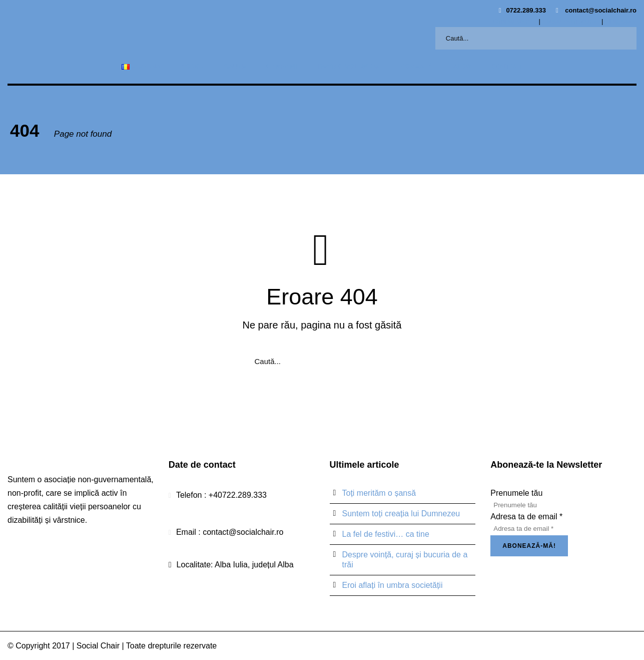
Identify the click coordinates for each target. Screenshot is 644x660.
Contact (507, 66)
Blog (462, 66)
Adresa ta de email (526, 517)
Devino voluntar (349, 66)
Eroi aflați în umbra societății (393, 585)
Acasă (192, 66)
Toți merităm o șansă (379, 493)
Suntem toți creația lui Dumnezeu (401, 514)
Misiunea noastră (571, 21)
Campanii (282, 66)
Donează (416, 66)
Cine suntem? (513, 21)
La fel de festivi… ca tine (386, 534)
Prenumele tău (516, 493)
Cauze (235, 66)
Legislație (623, 21)
